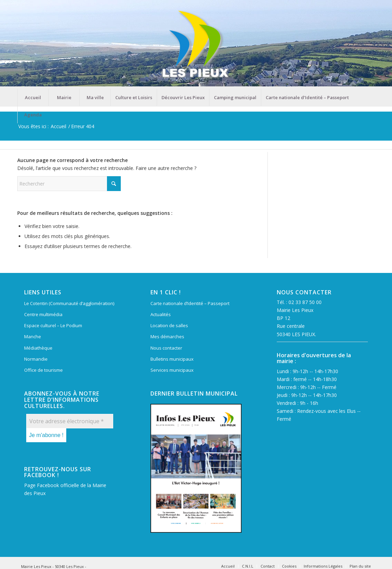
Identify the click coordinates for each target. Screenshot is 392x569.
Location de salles (169, 325)
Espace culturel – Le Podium (53, 325)
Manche (33, 336)
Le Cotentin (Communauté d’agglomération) (69, 303)
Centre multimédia (43, 314)
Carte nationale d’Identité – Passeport (190, 303)
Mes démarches (167, 336)
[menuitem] (33, 97)
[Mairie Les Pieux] (196, 44)
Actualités (161, 314)
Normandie (36, 359)
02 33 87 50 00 (305, 302)
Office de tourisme (43, 370)
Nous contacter (166, 348)
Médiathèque (38, 348)
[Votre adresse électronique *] (70, 421)
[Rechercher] (69, 184)
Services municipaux (172, 370)
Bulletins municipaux (172, 359)
